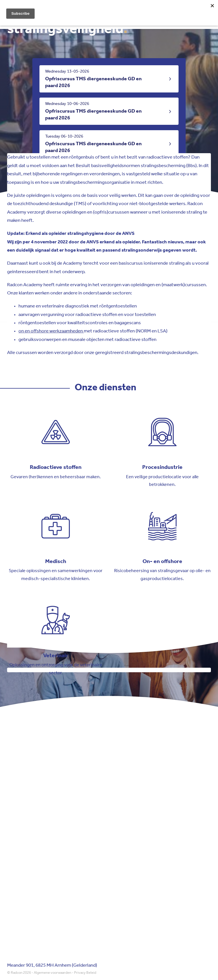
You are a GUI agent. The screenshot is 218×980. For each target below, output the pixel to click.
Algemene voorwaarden (53, 973)
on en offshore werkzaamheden (51, 331)
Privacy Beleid (85, 973)
